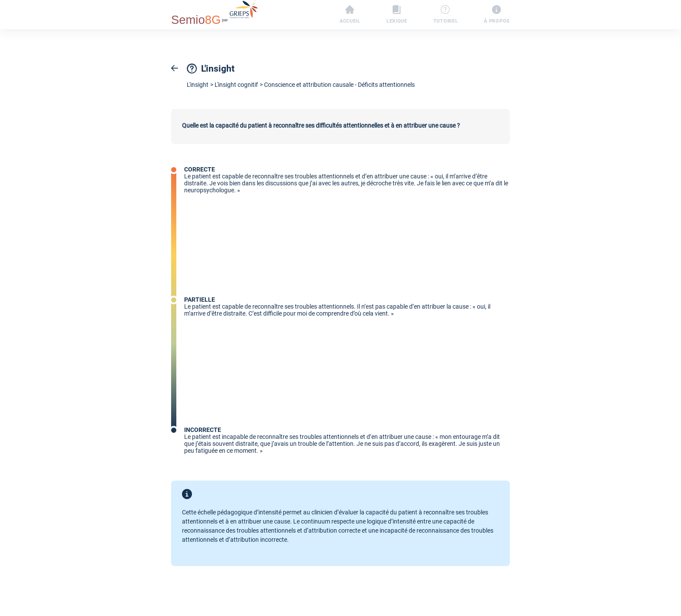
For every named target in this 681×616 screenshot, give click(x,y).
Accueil (350, 15)
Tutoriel (446, 15)
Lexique (397, 15)
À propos (497, 15)
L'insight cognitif (236, 85)
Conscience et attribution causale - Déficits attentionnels (339, 85)
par (215, 13)
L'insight (198, 85)
